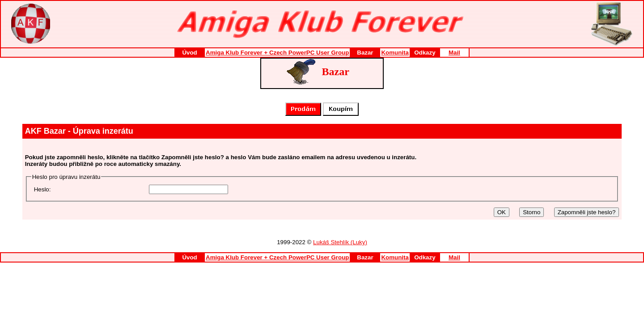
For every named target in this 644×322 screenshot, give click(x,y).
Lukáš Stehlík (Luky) (340, 242)
